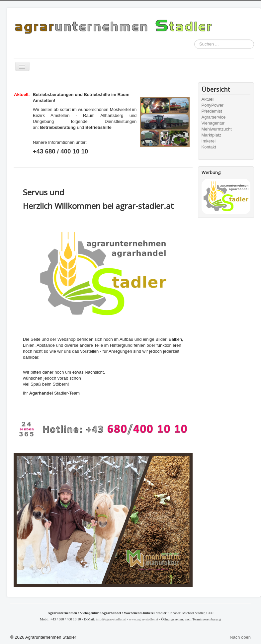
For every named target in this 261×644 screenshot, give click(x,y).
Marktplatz (212, 135)
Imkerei (209, 141)
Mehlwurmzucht (217, 129)
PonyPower (213, 105)
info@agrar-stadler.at (111, 619)
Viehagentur (213, 123)
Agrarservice (214, 117)
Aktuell (208, 99)
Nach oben (240, 637)
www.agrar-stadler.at (143, 619)
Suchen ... (194, 40)
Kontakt (209, 147)
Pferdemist (212, 111)
